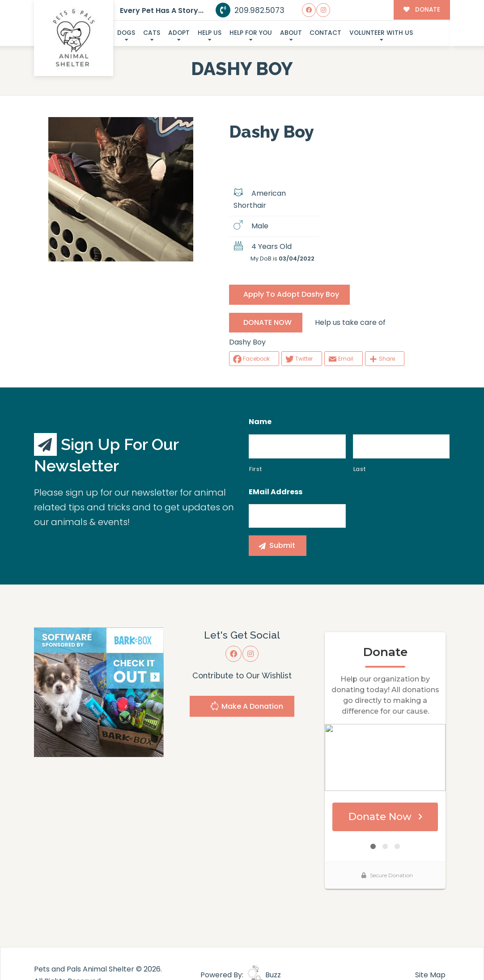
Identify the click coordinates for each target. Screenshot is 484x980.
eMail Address (276, 492)
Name (260, 422)
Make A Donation (246, 707)
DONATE (422, 10)
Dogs (126, 33)
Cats (152, 33)
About (291, 33)
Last (360, 469)
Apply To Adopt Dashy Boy (291, 294)
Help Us (210, 33)
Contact (325, 33)
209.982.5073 (250, 10)
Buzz (264, 975)
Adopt (179, 33)
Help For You (251, 33)
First (255, 469)
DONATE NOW (267, 322)
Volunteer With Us (381, 33)
